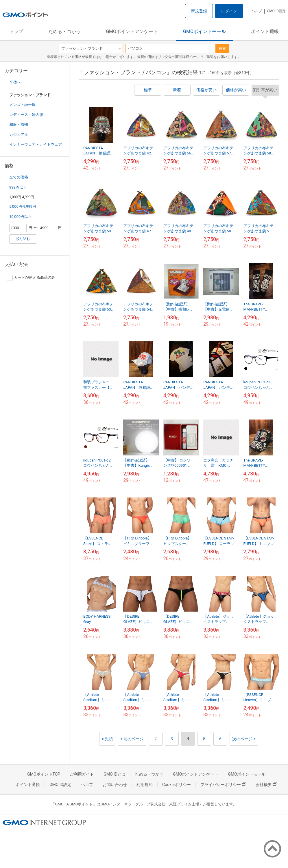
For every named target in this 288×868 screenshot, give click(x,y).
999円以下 (18, 187)
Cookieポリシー (177, 785)
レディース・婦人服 (26, 115)
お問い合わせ (115, 785)
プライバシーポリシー (223, 785)
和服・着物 (19, 124)
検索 (222, 49)
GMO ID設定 (276, 11)
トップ (16, 31)
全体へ (15, 82)
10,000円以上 (21, 217)
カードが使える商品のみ (31, 278)
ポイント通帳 (265, 31)
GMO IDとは (115, 774)
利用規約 (145, 785)
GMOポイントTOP (44, 774)
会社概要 (266, 785)
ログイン (229, 11)
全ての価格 (19, 177)
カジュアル (19, 135)
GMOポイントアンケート (132, 31)
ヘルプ (257, 11)
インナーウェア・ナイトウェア (36, 144)
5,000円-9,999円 (23, 206)
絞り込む (23, 239)
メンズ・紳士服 (22, 105)
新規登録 (199, 11)
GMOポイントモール (204, 31)
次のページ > (244, 739)
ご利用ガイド (82, 774)
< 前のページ (132, 739)
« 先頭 (107, 739)
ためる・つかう (64, 31)
